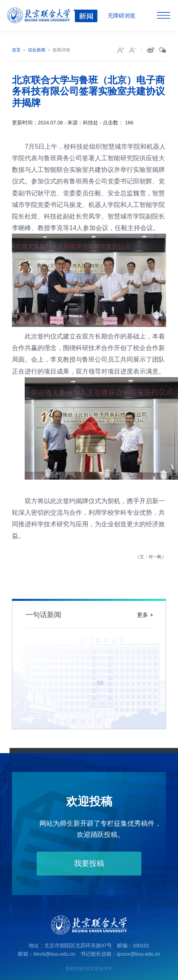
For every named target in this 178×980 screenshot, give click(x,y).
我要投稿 (89, 863)
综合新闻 (37, 50)
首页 (16, 50)
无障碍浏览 (121, 16)
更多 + (145, 614)
